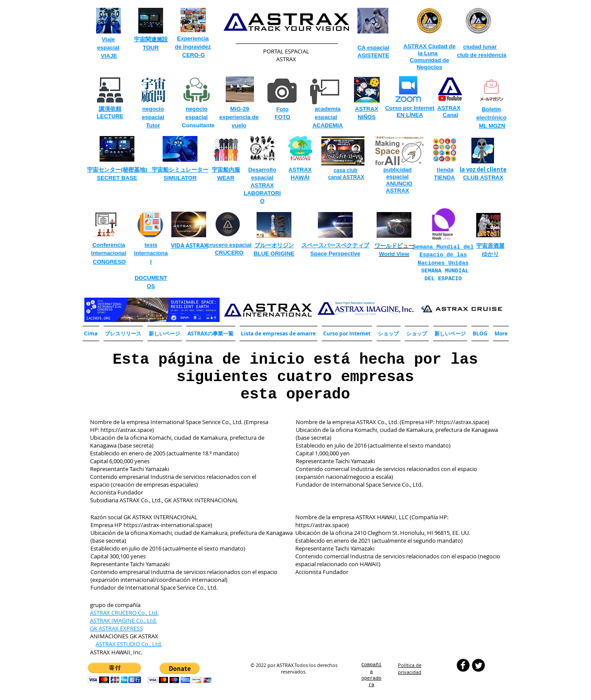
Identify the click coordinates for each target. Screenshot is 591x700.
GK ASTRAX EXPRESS (116, 628)
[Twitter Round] (478, 665)
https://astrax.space (126, 430)
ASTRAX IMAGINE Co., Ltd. (124, 620)
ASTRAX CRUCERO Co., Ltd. (124, 613)
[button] (211, 333)
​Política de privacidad (410, 668)
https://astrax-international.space (167, 525)
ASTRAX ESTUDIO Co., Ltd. (129, 644)
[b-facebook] (463, 665)
